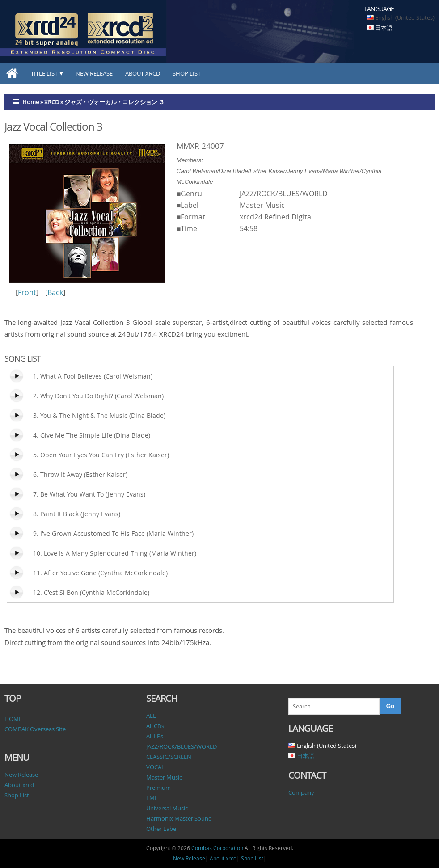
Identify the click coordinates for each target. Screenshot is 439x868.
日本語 (384, 28)
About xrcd (143, 73)
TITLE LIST (44, 73)
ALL (151, 716)
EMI (151, 798)
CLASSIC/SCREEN (169, 757)
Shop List (187, 73)
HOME (13, 719)
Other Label (162, 829)
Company (301, 792)
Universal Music (167, 808)
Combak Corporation (217, 848)
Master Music (164, 777)
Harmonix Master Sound (179, 818)
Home (31, 102)
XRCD (52, 102)
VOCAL (155, 767)
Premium (158, 788)
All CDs (155, 726)
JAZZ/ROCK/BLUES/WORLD (182, 746)
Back (55, 292)
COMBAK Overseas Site (35, 729)
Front (27, 292)
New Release (94, 73)
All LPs (155, 736)
